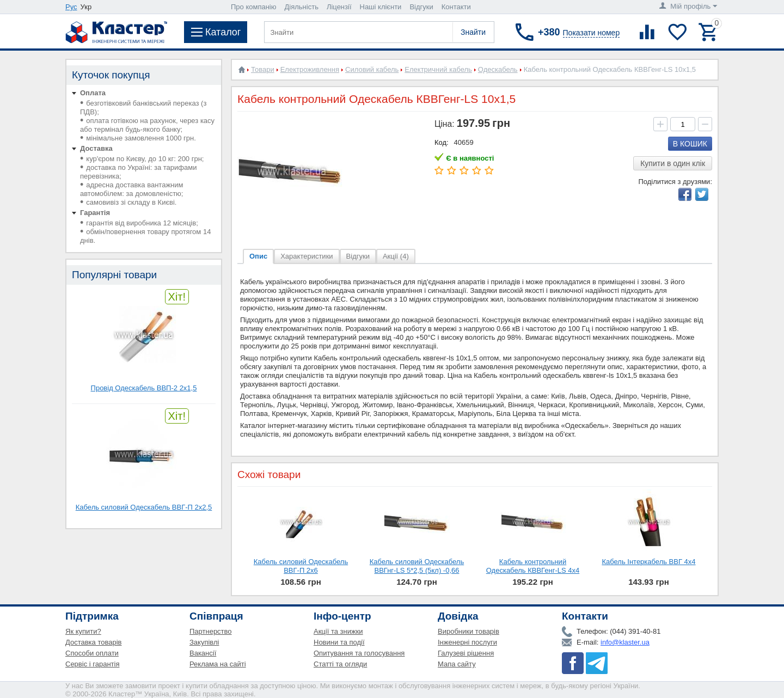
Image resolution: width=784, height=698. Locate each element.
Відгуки (421, 7)
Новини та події (339, 642)
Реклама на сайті (218, 664)
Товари (263, 69)
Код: (442, 142)
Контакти (456, 7)
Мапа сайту (457, 664)
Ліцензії (339, 7)
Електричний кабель (438, 69)
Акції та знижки (338, 631)
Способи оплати (92, 653)
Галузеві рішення (466, 653)
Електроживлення (310, 69)
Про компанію (254, 7)
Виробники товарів (468, 631)
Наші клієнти (381, 7)
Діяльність (302, 7)
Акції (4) (396, 256)
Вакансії (203, 653)
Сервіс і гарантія (92, 664)
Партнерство (211, 631)
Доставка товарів (94, 642)
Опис (258, 256)
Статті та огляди (340, 664)
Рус (71, 7)
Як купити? (83, 631)
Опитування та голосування (359, 653)
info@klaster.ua (625, 642)
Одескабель (498, 69)
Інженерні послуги (467, 642)
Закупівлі (204, 642)
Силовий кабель (372, 69)
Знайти (473, 32)
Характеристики (307, 256)
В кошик (690, 144)
